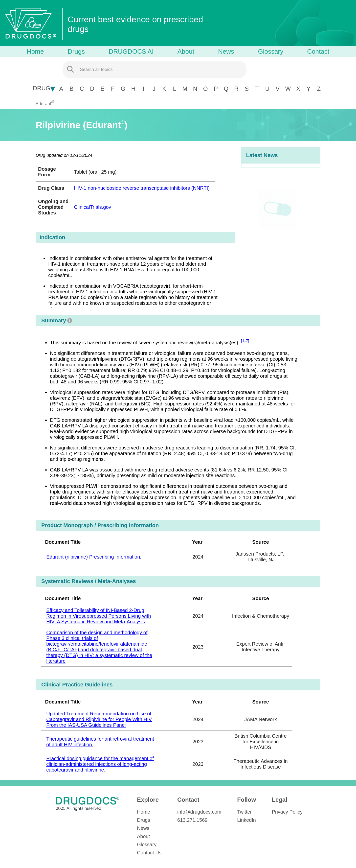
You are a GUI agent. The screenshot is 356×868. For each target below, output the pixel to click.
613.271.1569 (192, 820)
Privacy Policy (287, 812)
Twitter (244, 812)
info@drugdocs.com (199, 812)
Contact (318, 51)
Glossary (271, 51)
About (186, 51)
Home (35, 51)
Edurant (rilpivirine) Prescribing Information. (94, 557)
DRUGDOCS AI (131, 51)
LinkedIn (246, 820)
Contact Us (149, 853)
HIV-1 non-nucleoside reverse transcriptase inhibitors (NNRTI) (142, 188)
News (226, 51)
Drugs (76, 51)
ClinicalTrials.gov (92, 207)
